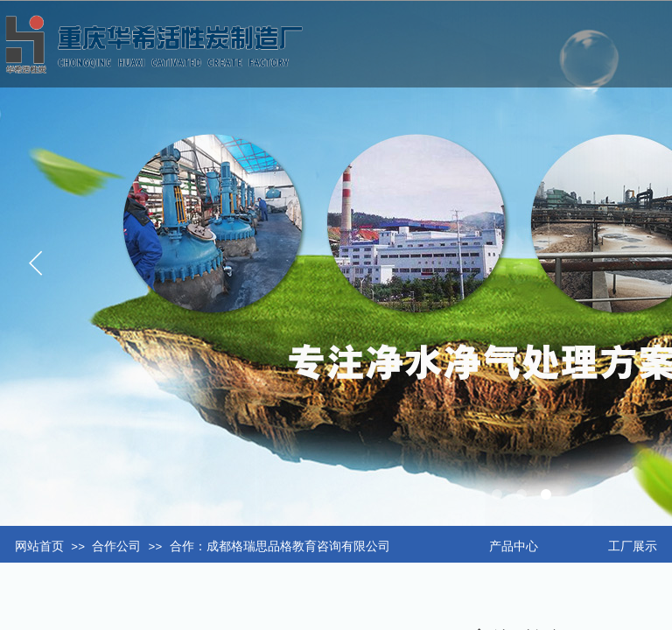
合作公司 (116, 546)
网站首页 (39, 546)
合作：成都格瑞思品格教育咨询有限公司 (280, 546)
